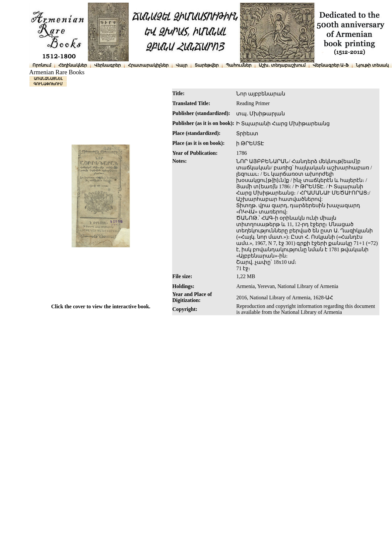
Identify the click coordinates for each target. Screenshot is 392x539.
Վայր (182, 65)
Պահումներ (239, 65)
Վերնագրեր (107, 65)
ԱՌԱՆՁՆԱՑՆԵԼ (48, 79)
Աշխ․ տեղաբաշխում (282, 65)
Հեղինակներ (73, 65)
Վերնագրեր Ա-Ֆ (331, 65)
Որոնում (42, 65)
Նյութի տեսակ (372, 65)
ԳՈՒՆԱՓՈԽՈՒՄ (48, 84)
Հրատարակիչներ (148, 65)
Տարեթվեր (207, 65)
